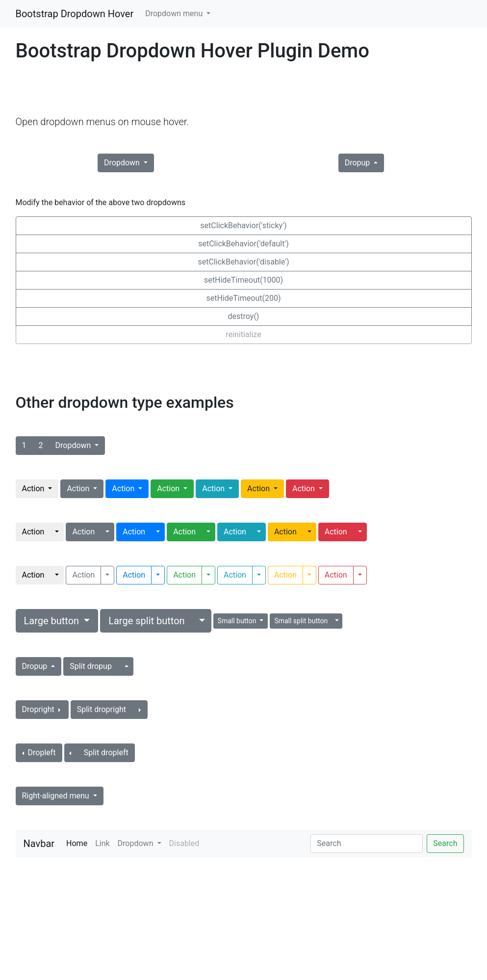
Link (102, 843)
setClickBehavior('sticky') (243, 225)
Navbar (39, 844)
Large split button (146, 621)
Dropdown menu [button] (175, 13)
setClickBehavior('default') (243, 244)
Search (445, 843)
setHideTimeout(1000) (243, 280)
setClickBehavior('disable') (244, 262)
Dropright (39, 709)
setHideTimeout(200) (244, 298)
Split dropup (91, 666)
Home (79, 843)
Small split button (301, 621)
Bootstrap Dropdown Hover (75, 14)
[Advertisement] (194, 89)
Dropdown (123, 163)
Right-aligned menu (57, 796)
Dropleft (41, 753)
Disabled (184, 843)
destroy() (244, 316)
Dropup (359, 163)
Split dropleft (106, 753)
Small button (238, 621)
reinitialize (243, 334)
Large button (53, 621)
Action (34, 489)
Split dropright (102, 709)
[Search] (367, 844)
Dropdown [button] (137, 843)
